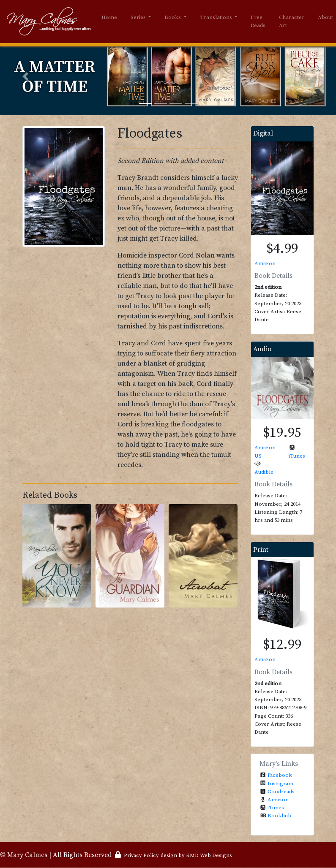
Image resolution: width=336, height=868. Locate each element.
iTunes (297, 456)
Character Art (292, 22)
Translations (217, 17)
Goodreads (281, 792)
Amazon (265, 263)
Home (109, 17)
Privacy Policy (141, 855)
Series (139, 17)
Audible (264, 472)
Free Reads (258, 22)
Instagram (280, 784)
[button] (25, 77)
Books (173, 17)
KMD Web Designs (209, 855)
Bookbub (279, 816)
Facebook (280, 775)
